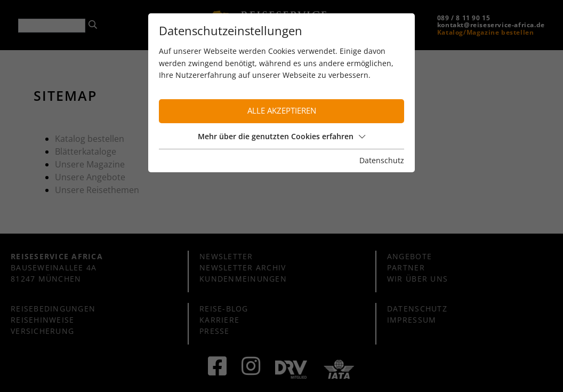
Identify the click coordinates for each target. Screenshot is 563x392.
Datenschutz (382, 160)
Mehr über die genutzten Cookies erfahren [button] (281, 136)
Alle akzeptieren (282, 111)
